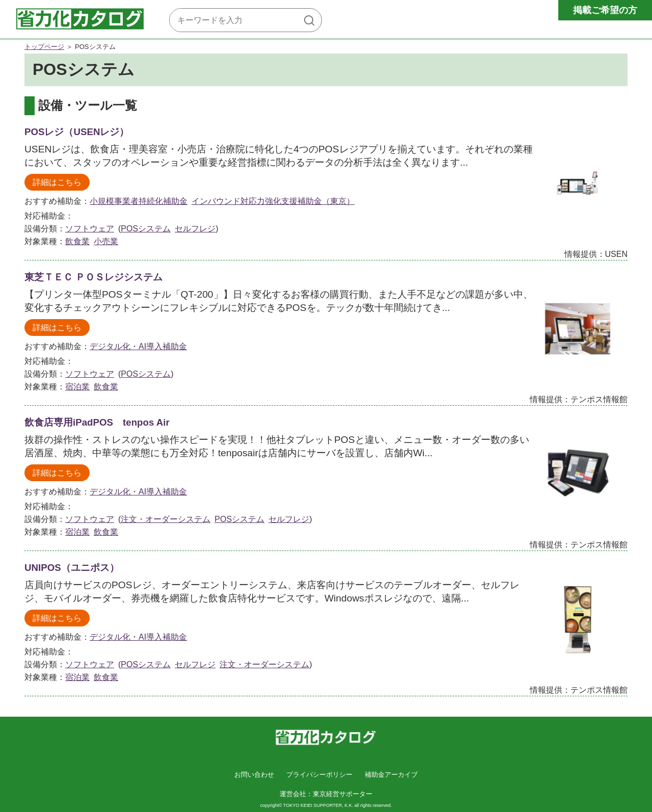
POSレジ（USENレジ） (77, 132)
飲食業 (77, 241)
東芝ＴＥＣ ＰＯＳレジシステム (93, 277)
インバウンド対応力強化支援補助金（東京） (273, 201)
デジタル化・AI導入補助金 (138, 346)
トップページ (44, 47)
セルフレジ (195, 229)
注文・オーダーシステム (166, 519)
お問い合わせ (254, 775)
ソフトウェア (90, 229)
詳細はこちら (57, 182)
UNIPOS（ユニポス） (72, 568)
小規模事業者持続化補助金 (139, 201)
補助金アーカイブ (391, 775)
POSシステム (146, 229)
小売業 (106, 241)
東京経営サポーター (343, 794)
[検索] (309, 20)
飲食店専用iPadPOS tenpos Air (97, 422)
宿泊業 (77, 387)
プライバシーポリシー (319, 775)
